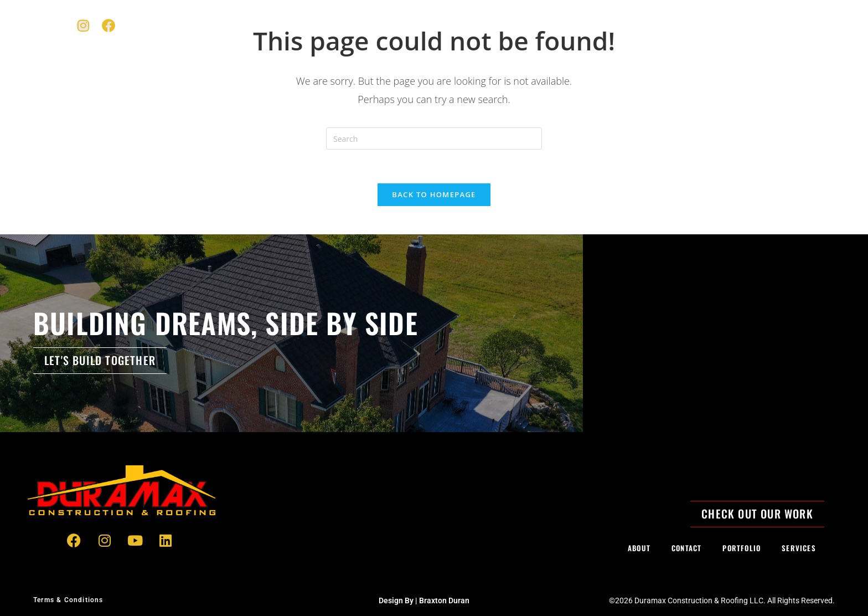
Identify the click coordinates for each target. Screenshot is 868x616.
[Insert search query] (434, 138)
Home (491, 25)
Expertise (545, 25)
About (665, 25)
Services (799, 548)
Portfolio (609, 25)
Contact (717, 25)
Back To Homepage (434, 194)
